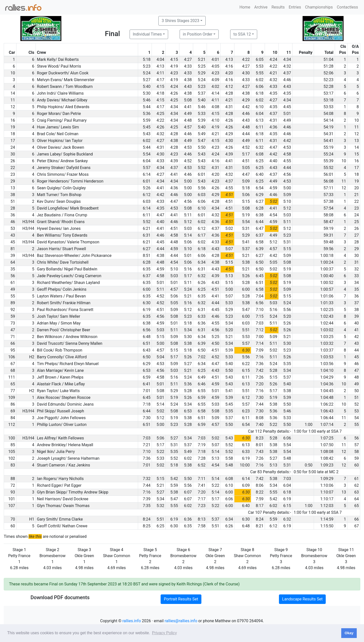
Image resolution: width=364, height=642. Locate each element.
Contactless (347, 7)
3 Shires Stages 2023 (180, 21)
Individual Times (147, 34)
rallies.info (132, 621)
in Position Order (198, 34)
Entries (295, 7)
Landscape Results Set (302, 599)
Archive (261, 7)
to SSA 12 (242, 34)
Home (245, 7)
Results (278, 7)
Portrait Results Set (181, 599)
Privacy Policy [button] (164, 633)
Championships (319, 7)
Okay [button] (349, 633)
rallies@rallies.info (181, 621)
